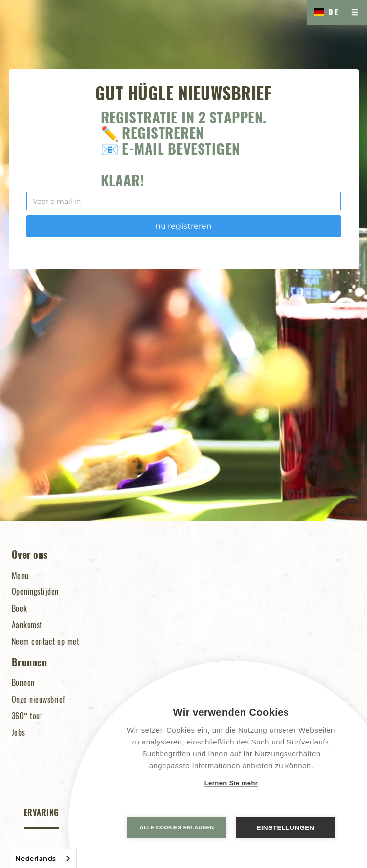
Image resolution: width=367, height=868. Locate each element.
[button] (325, 12)
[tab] (41, 818)
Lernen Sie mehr (231, 783)
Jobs (19, 732)
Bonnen (23, 682)
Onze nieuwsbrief (39, 699)
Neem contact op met (45, 641)
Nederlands (36, 858)
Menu (20, 575)
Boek (20, 608)
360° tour (27, 716)
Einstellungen (286, 828)
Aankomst (27, 625)
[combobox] (43, 858)
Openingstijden (35, 591)
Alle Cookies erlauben (177, 827)
